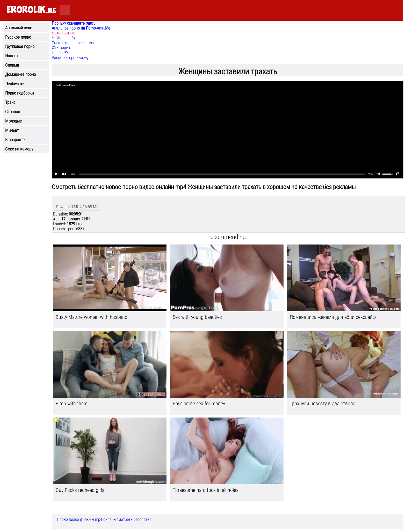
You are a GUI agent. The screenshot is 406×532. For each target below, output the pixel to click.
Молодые (13, 121)
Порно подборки (19, 93)
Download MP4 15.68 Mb (77, 207)
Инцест (12, 56)
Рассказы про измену (70, 58)
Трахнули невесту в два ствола (322, 404)
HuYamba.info (63, 38)
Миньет (12, 130)
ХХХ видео (61, 48)
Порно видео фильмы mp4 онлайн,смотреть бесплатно (104, 519)
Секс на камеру (19, 149)
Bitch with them (72, 404)
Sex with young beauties (197, 317)
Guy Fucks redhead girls (80, 490)
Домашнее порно (20, 74)
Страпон (13, 112)
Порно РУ (60, 53)
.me (31, 10)
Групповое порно (20, 46)
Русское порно (18, 37)
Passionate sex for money (199, 404)
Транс (10, 102)
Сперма (12, 65)
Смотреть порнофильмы (73, 43)
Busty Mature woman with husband (92, 317)
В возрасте (15, 140)
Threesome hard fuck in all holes (206, 490)
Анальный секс (19, 28)
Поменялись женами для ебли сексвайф (333, 317)
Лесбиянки (15, 84)
